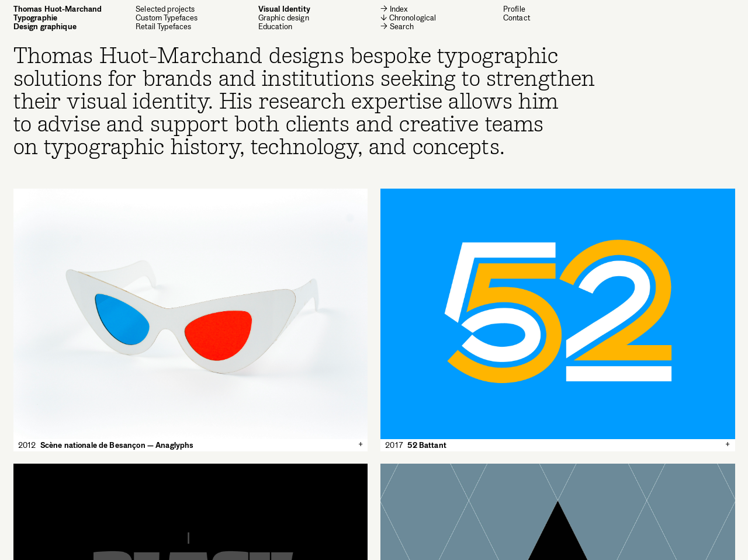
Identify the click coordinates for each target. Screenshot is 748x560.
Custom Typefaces (167, 18)
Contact (517, 18)
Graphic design (284, 18)
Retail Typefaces (163, 27)
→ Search (397, 26)
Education (275, 27)
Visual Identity (284, 9)
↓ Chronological (408, 18)
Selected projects (165, 9)
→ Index (394, 9)
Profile (514, 9)
